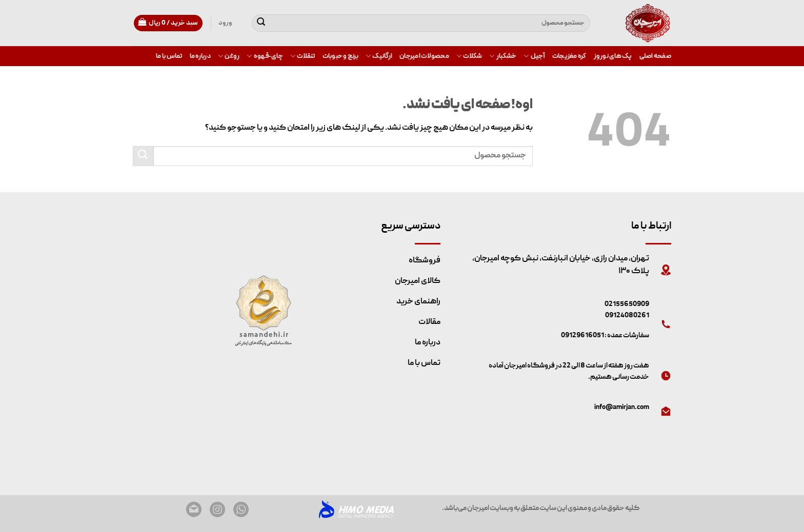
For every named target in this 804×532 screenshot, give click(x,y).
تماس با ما (169, 56)
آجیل (534, 56)
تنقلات (303, 56)
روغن (229, 56)
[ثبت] (261, 23)
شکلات (469, 56)
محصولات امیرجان (424, 56)
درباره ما (200, 56)
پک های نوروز (613, 56)
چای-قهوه (265, 56)
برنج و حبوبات (340, 56)
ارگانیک (379, 56)
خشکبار (503, 56)
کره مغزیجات (569, 56)
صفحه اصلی (655, 56)
